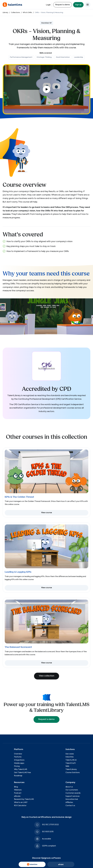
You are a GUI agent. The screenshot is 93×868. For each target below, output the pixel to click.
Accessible (46, 839)
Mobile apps (19, 763)
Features (18, 757)
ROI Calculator (20, 806)
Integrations (19, 760)
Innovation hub (72, 799)
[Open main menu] (88, 5)
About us (69, 787)
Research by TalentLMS (24, 799)
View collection (47, 676)
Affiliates (69, 802)
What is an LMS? (21, 802)
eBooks (17, 796)
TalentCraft (71, 763)
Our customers (72, 790)
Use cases (70, 754)
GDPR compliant (49, 846)
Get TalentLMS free (22, 773)
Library (5, 13)
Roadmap (18, 776)
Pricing (17, 766)
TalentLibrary (71, 769)
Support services (73, 796)
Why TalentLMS (21, 769)
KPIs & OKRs (28, 13)
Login (48, 5)
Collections (15, 13)
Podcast (18, 793)
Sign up (78, 5)
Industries (70, 757)
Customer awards (73, 793)
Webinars (18, 790)
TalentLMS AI (71, 760)
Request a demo (63, 5)
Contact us (70, 806)
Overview (18, 754)
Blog (16, 787)
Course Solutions (73, 773)
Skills (67, 766)
